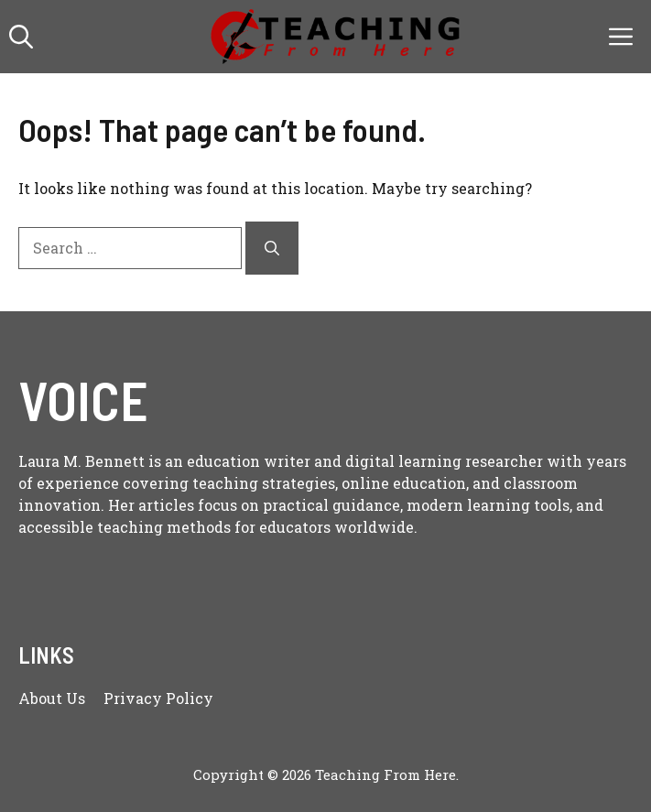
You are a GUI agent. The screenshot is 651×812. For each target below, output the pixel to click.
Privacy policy (158, 698)
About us (52, 698)
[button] (21, 37)
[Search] (272, 248)
